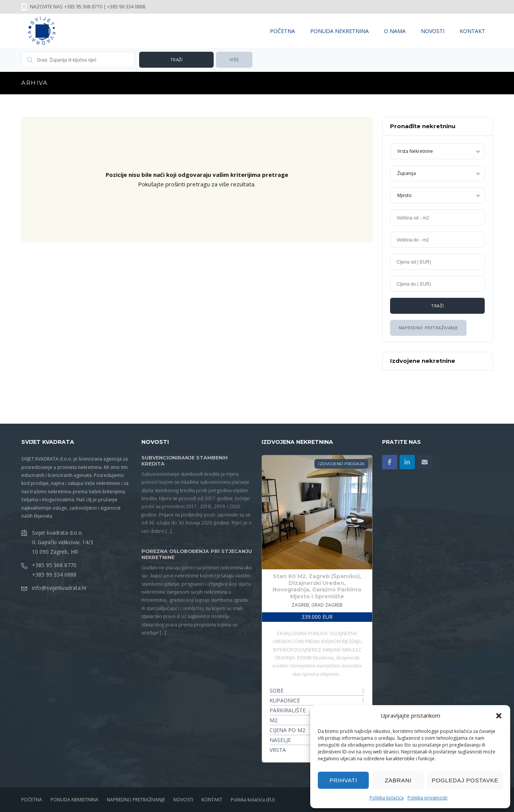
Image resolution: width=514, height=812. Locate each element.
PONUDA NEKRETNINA (339, 31)
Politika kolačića (387, 798)
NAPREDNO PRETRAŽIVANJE (136, 800)
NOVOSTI (433, 31)
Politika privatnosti (428, 798)
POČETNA (282, 31)
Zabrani (398, 780)
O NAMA (395, 31)
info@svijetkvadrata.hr (59, 587)
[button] (499, 716)
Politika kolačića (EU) (253, 800)
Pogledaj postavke (465, 780)
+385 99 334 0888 (54, 574)
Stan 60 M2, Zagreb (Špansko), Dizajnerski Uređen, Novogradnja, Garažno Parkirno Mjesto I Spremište (317, 586)
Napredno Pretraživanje (428, 328)
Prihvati (343, 780)
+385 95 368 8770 (54, 565)
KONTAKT (472, 31)
